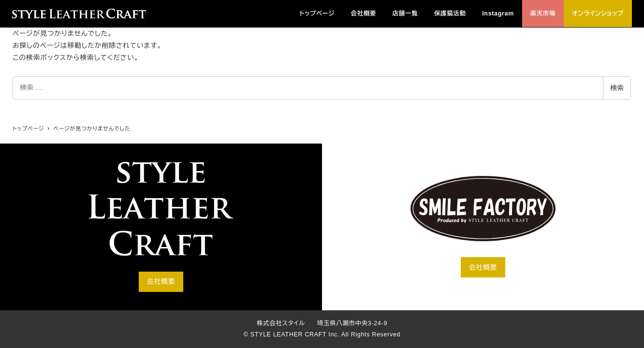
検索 (617, 88)
